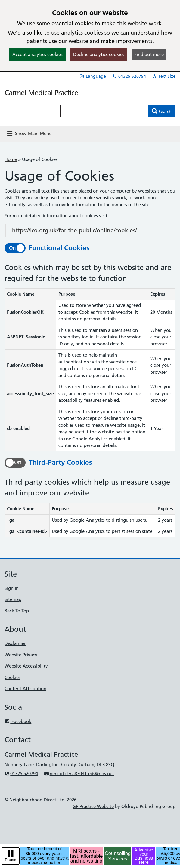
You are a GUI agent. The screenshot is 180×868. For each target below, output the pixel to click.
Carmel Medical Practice (41, 93)
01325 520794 (129, 76)
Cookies (12, 677)
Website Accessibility (26, 666)
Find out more (149, 54)
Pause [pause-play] (11, 860)
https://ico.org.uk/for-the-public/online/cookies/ (74, 230)
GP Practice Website (93, 806)
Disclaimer (15, 643)
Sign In (12, 588)
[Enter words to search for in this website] (104, 111)
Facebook (18, 721)
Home (11, 159)
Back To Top (17, 611)
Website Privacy (21, 655)
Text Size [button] (164, 76)
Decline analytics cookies (99, 54)
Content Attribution (25, 689)
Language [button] (93, 76)
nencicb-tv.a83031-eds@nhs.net (79, 774)
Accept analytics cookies (37, 54)
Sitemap (13, 599)
